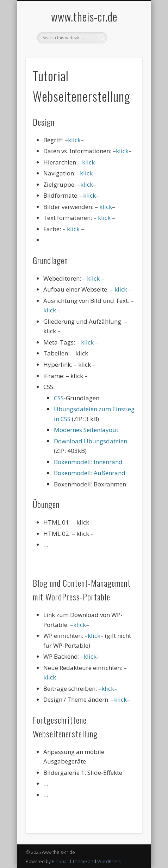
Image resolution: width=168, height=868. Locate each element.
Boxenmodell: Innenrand (88, 462)
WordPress (109, 861)
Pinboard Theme (69, 861)
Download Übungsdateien (91, 441)
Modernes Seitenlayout (86, 430)
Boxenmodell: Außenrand (90, 473)
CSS (59, 398)
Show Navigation (125, 63)
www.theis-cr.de (84, 16)
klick (74, 140)
